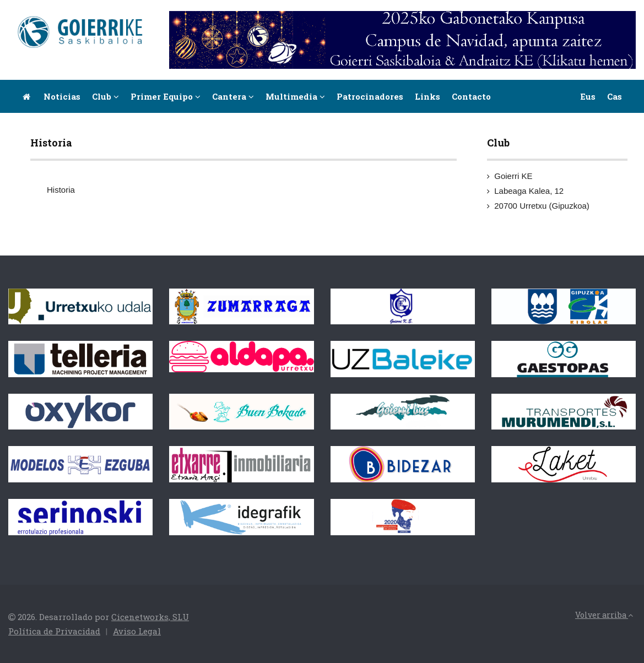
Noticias (62, 96)
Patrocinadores (370, 96)
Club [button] (105, 96)
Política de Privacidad (54, 631)
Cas (615, 96)
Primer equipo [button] (166, 96)
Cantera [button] (233, 96)
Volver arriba (604, 615)
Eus (588, 96)
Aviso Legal (137, 631)
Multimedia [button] (295, 96)
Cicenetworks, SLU (150, 617)
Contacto (471, 96)
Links (427, 96)
